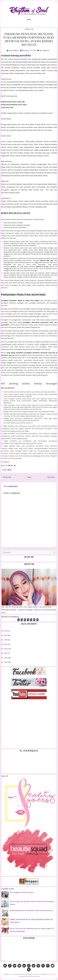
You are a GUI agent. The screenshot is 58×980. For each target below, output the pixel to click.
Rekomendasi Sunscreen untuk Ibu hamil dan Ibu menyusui (31, 911)
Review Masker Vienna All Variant (22, 892)
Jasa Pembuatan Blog (34, 976)
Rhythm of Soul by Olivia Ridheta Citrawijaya (27, 974)
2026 (6, 631)
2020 (6, 658)
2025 (6, 635)
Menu (29, 20)
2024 (6, 640)
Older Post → (52, 477)
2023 (6, 644)
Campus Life (29, 29)
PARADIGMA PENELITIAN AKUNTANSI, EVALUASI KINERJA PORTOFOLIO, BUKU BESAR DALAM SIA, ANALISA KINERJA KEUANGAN (29, 39)
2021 (6, 653)
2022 (6, 649)
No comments (45, 51)
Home (29, 477)
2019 (6, 662)
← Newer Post (6, 477)
